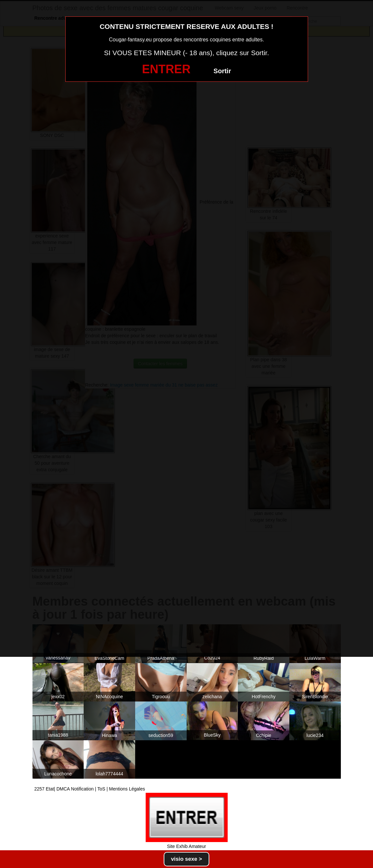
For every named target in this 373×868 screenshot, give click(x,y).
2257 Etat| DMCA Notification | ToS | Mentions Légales (90, 789)
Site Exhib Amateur (186, 846)
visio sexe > (186, 859)
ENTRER (166, 69)
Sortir (222, 71)
